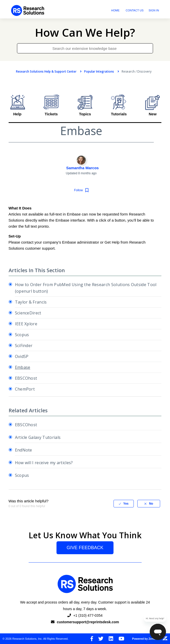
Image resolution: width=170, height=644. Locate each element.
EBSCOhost (26, 378)
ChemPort (25, 389)
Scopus (22, 335)
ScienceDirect (28, 313)
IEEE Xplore (26, 324)
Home (115, 10)
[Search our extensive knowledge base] (85, 48)
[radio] (124, 504)
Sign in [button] (154, 10)
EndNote (24, 450)
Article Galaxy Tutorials (38, 437)
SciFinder (24, 346)
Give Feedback (85, 548)
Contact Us (135, 10)
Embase (23, 367)
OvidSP (22, 356)
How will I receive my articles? (44, 463)
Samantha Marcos (82, 168)
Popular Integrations (99, 71)
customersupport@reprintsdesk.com (88, 622)
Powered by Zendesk (150, 639)
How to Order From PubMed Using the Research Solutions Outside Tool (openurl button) (86, 288)
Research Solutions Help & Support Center (46, 71)
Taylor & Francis (31, 302)
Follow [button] (78, 190)
